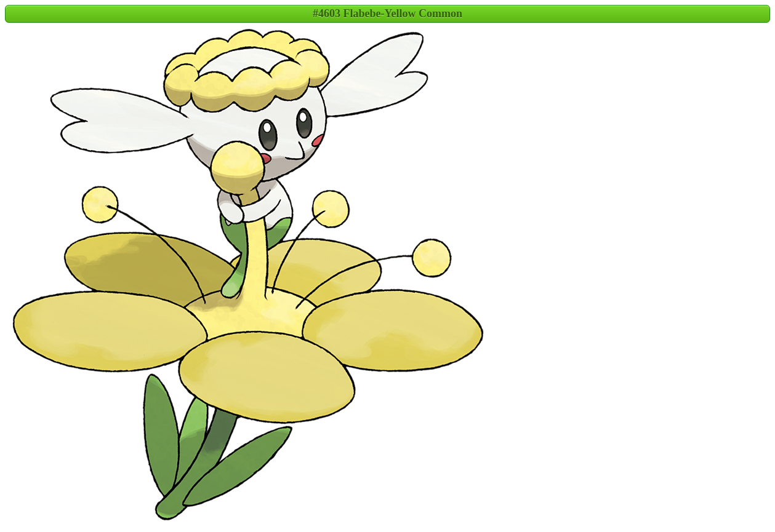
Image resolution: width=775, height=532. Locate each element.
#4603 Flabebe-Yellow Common (387, 14)
